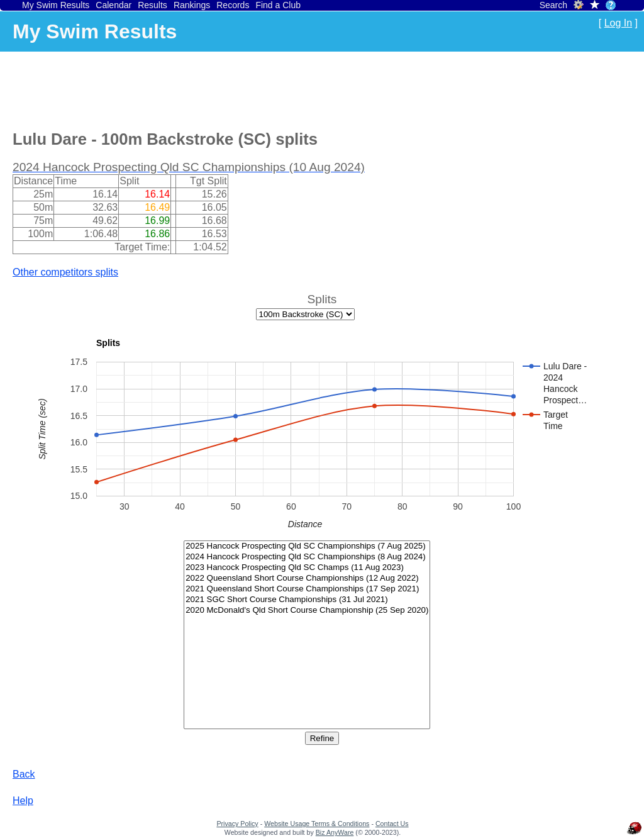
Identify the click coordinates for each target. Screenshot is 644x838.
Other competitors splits (65, 272)
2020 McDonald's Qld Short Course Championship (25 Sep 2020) (307, 611)
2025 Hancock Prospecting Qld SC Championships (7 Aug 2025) (307, 546)
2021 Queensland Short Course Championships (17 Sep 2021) (307, 589)
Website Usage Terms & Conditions (317, 824)
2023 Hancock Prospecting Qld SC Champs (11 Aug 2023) (307, 568)
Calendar (114, 5)
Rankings (192, 5)
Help (23, 801)
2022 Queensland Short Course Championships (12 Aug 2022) (307, 578)
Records (233, 5)
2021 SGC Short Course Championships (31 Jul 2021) (307, 600)
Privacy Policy (237, 824)
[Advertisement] (241, 89)
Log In (618, 23)
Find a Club (278, 5)
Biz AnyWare (335, 832)
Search (553, 5)
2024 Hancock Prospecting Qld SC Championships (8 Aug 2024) (307, 557)
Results (153, 5)
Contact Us (392, 824)
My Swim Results (56, 5)
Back (24, 774)
